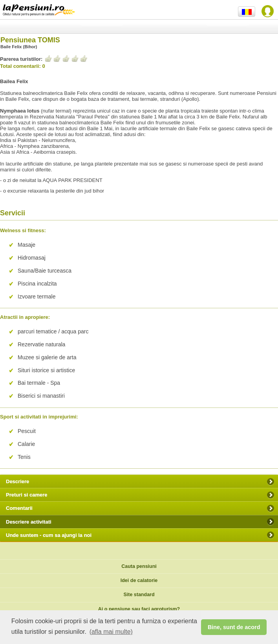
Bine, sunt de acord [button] (234, 627)
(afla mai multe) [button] (111, 632)
